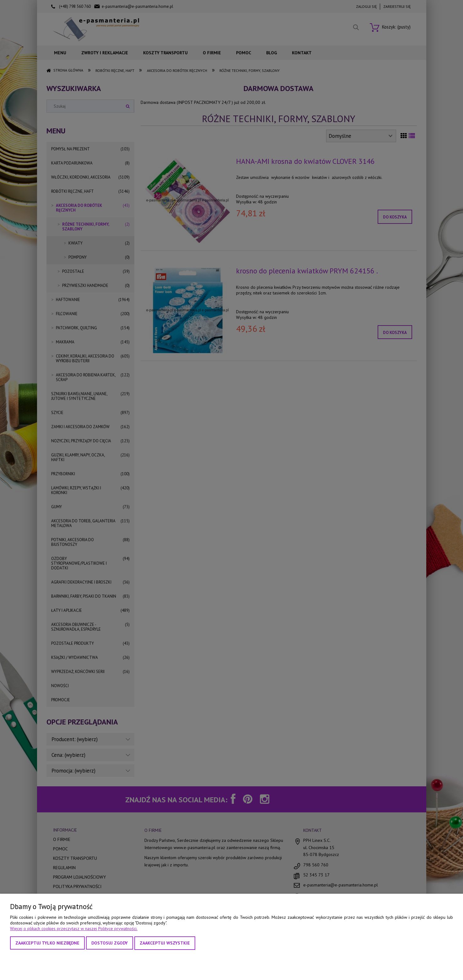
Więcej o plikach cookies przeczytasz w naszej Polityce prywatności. (74, 929)
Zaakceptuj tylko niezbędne (47, 943)
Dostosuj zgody (110, 943)
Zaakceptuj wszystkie (165, 943)
